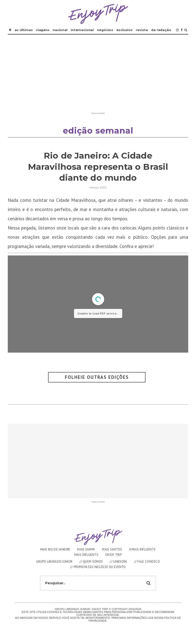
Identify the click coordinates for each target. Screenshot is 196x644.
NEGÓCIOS (105, 30)
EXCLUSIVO (124, 30)
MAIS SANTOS (112, 549)
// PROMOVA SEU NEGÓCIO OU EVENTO (98, 567)
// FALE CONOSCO (147, 562)
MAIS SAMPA (86, 549)
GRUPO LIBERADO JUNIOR (54, 562)
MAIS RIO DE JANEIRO (55, 549)
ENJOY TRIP (114, 555)
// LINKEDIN (118, 562)
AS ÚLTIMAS (24, 30)
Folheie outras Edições (97, 377)
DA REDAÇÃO (161, 30)
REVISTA (142, 30)
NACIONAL (60, 30)
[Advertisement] (98, 76)
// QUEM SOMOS (91, 562)
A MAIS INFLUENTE (143, 549)
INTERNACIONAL (82, 30)
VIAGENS (43, 30)
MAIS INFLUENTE (86, 555)
